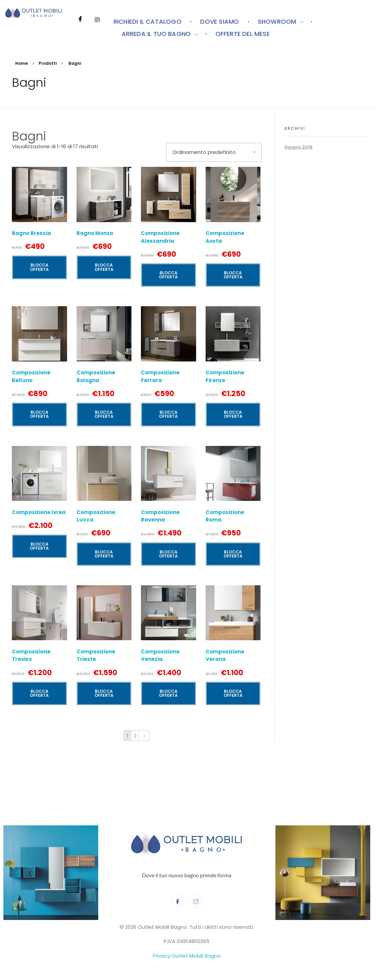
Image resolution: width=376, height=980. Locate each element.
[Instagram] (97, 10)
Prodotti (48, 63)
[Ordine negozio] (214, 152)
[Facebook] (80, 10)
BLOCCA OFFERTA (39, 267)
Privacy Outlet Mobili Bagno (187, 956)
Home (22, 63)
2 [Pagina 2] (135, 736)
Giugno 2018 (298, 147)
